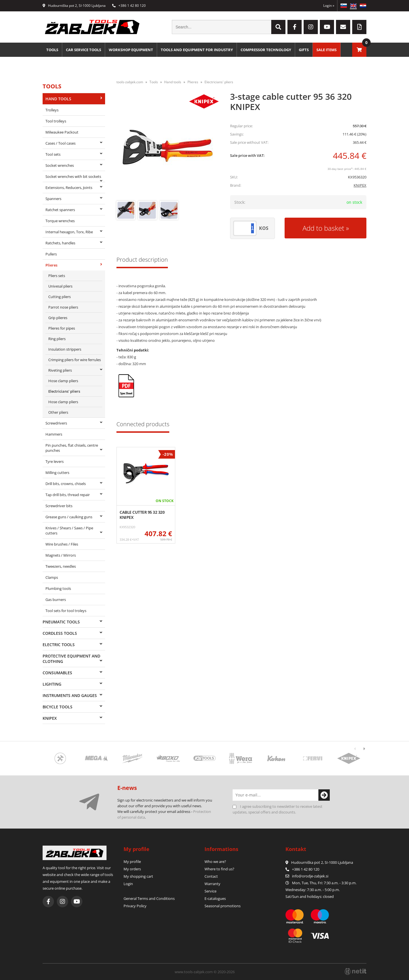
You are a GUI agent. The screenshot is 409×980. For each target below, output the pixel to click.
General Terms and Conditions (149, 898)
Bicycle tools (58, 707)
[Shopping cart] (359, 50)
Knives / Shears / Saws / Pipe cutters (69, 530)
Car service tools (84, 50)
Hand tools (58, 99)
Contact (211, 876)
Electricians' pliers (64, 391)
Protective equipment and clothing (71, 659)
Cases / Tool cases (60, 143)
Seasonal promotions (223, 906)
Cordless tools (60, 633)
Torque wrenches (60, 221)
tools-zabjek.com (130, 82)
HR (363, 6)
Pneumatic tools (61, 622)
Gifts (304, 50)
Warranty (212, 884)
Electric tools (59, 645)
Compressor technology (266, 50)
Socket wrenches (60, 165)
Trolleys (52, 110)
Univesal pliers (60, 286)
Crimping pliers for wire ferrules (75, 360)
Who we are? (215, 862)
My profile (132, 862)
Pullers (51, 254)
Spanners (53, 199)
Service (210, 891)
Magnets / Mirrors (61, 555)
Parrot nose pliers (63, 307)
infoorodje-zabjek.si (310, 876)
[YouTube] (327, 27)
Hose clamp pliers (63, 381)
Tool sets (53, 154)
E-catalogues (215, 898)
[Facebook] (295, 27)
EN (353, 6)
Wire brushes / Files (62, 544)
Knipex (50, 718)
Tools (52, 50)
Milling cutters (57, 473)
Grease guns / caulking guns (69, 517)
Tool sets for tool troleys (66, 611)
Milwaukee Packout (62, 132)
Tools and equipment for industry (197, 50)
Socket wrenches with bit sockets (73, 176)
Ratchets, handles (60, 243)
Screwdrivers (56, 423)
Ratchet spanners (60, 210)
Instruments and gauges (70, 695)
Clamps (52, 577)
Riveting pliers (60, 370)
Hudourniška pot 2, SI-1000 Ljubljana (74, 6)
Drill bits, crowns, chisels (66, 484)
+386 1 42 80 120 (129, 6)
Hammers (54, 434)
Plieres (51, 265)
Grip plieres (58, 318)
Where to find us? (219, 869)
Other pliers (58, 412)
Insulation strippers (65, 349)
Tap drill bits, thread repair (68, 495)
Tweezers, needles (61, 566)
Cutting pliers (60, 297)
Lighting (52, 684)
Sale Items (326, 50)
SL (344, 6)
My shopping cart (138, 876)
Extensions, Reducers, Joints (69, 188)
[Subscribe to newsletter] (324, 795)
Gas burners (56, 600)
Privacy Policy (135, 906)
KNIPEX (360, 185)
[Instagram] (311, 27)
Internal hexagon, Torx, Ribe (69, 232)
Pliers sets (57, 276)
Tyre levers (55, 461)
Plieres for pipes (62, 328)
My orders (132, 869)
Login (329, 6)
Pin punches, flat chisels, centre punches (72, 448)
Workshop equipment (131, 50)
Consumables (57, 673)
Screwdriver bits (59, 506)
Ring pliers (57, 339)
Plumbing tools (58, 588)
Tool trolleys (56, 121)
